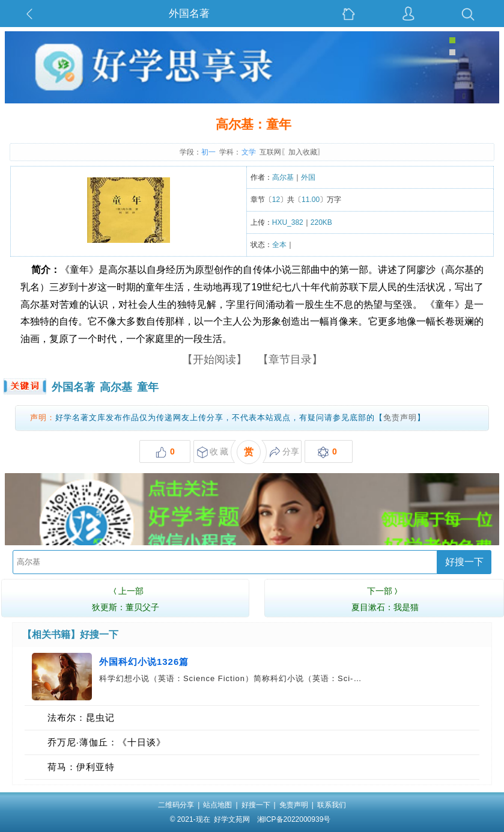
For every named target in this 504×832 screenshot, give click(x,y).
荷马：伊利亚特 (81, 767)
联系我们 (332, 805)
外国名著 (189, 14)
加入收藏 (303, 152)
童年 (148, 387)
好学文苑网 (232, 819)
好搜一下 (464, 562)
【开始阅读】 (214, 359)
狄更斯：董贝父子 (125, 598)
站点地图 (217, 805)
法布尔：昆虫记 (81, 717)
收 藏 (213, 452)
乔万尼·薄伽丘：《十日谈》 (107, 742)
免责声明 (400, 418)
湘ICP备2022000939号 (294, 819)
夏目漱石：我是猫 (385, 598)
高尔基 (116, 387)
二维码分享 (176, 805)
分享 (284, 452)
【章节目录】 (290, 359)
